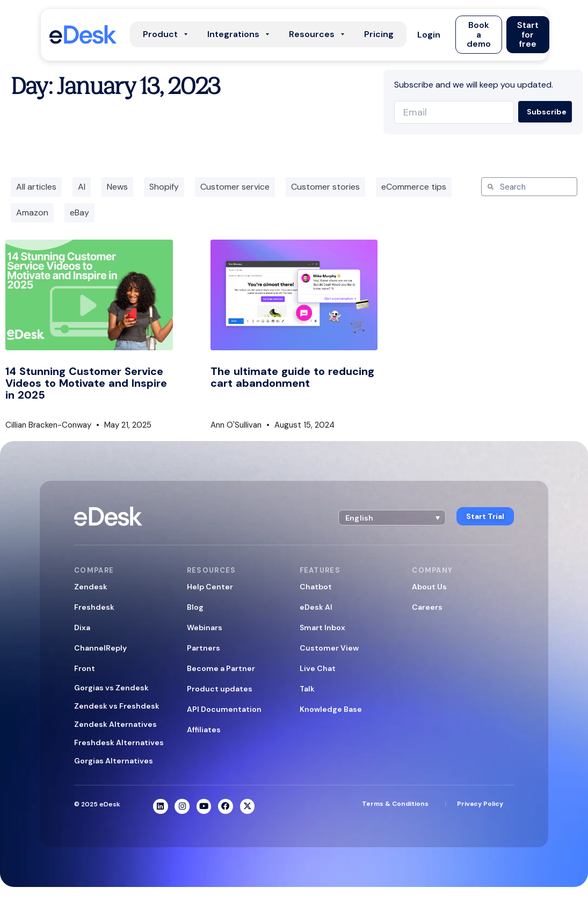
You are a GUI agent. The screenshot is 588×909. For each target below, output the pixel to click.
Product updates (220, 689)
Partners (204, 648)
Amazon (32, 212)
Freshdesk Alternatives (119, 742)
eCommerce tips (414, 187)
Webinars (205, 627)
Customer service (235, 187)
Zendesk (91, 587)
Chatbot (316, 587)
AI (82, 187)
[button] (429, 34)
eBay (79, 212)
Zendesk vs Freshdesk (117, 706)
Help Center (210, 587)
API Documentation (224, 709)
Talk (307, 689)
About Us (429, 587)
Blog (195, 607)
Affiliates (204, 730)
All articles (36, 187)
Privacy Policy (480, 804)
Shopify (164, 187)
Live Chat (318, 668)
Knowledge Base (331, 709)
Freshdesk (94, 607)
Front (85, 668)
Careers (427, 607)
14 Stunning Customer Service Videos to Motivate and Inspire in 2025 (86, 383)
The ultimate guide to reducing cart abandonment (292, 377)
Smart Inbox (322, 627)
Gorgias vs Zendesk (111, 688)
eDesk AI (316, 607)
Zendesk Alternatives (115, 724)
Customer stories (325, 187)
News (117, 187)
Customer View (329, 648)
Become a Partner (221, 668)
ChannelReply (100, 648)
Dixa (82, 627)
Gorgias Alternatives (114, 761)
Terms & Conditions (395, 804)
